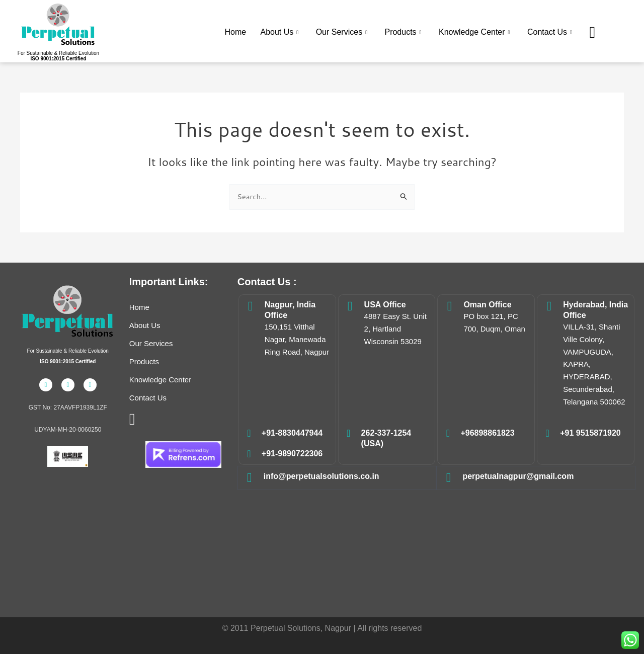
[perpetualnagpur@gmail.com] (448, 478)
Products (405, 31)
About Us (281, 31)
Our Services (343, 31)
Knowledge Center (476, 31)
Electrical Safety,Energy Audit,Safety (436, 545)
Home (238, 31)
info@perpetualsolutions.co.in (321, 476)
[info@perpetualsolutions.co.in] (250, 478)
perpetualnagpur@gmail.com (518, 476)
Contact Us (551, 31)
